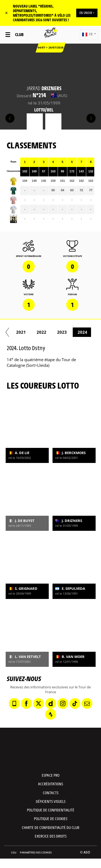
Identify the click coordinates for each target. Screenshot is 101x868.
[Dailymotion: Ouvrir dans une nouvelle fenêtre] (51, 703)
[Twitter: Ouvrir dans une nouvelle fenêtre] (39, 703)
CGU (14, 853)
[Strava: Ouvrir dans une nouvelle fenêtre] (51, 714)
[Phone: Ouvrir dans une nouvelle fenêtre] (14, 703)
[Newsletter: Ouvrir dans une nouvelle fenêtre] (87, 703)
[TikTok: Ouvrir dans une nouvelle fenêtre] (75, 703)
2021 (41, 332)
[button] (89, 34)
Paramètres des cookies (36, 853)
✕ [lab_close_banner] (6, 13)
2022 (61, 332)
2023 (82, 332)
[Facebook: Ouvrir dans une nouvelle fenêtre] (26, 703)
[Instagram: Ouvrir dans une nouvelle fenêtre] (63, 703)
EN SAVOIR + (87, 13)
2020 (20, 332)
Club (19, 34)
